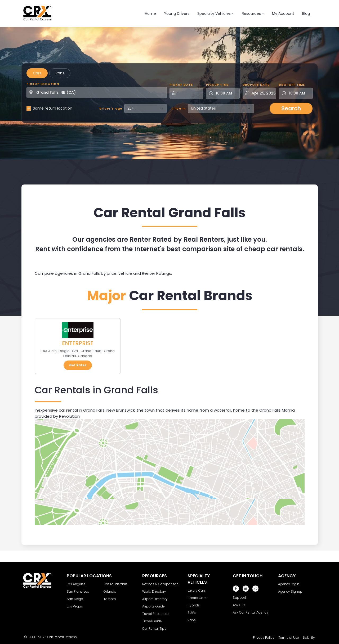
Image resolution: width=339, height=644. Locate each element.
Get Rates (78, 365)
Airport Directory (155, 599)
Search (291, 108)
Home (150, 13)
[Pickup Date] (189, 93)
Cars (37, 73)
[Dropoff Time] (299, 93)
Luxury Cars (197, 590)
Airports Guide (153, 606)
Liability (309, 638)
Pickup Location (43, 84)
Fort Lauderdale (116, 584)
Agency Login (289, 584)
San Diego (75, 599)
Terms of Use (289, 638)
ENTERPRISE (78, 343)
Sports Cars (197, 598)
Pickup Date (181, 85)
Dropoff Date (256, 85)
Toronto (110, 599)
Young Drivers (177, 13)
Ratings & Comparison (160, 584)
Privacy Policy (264, 638)
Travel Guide (152, 621)
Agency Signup (290, 591)
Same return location (53, 108)
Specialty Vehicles (214, 13)
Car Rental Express (62, 637)
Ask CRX (239, 605)
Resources (251, 13)
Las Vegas (75, 606)
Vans (60, 73)
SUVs (192, 613)
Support (239, 598)
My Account (283, 13)
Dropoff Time (292, 85)
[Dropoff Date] (262, 93)
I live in (179, 109)
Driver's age (111, 109)
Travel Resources (156, 614)
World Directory (154, 591)
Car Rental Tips (154, 629)
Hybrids (194, 605)
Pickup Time (217, 85)
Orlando (110, 591)
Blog (306, 13)
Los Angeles (76, 584)
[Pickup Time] (226, 93)
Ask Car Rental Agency (251, 612)
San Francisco (78, 591)
